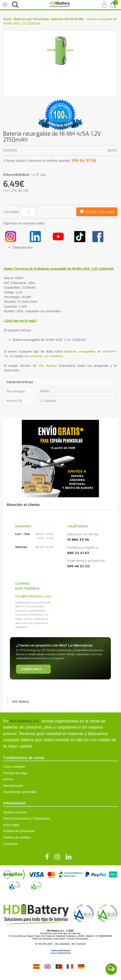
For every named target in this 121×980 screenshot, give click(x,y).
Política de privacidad (19, 831)
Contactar (10, 844)
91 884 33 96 (78, 539)
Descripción (23, 247)
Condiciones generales (20, 792)
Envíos (8, 779)
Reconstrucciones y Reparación (27, 818)
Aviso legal (11, 825)
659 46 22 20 (78, 566)
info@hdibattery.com (33, 596)
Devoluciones (13, 786)
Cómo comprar (14, 767)
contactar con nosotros (46, 356)
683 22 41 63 (78, 553)
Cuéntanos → (33, 669)
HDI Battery (47, 366)
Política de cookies (17, 837)
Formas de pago (15, 773)
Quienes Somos (15, 812)
